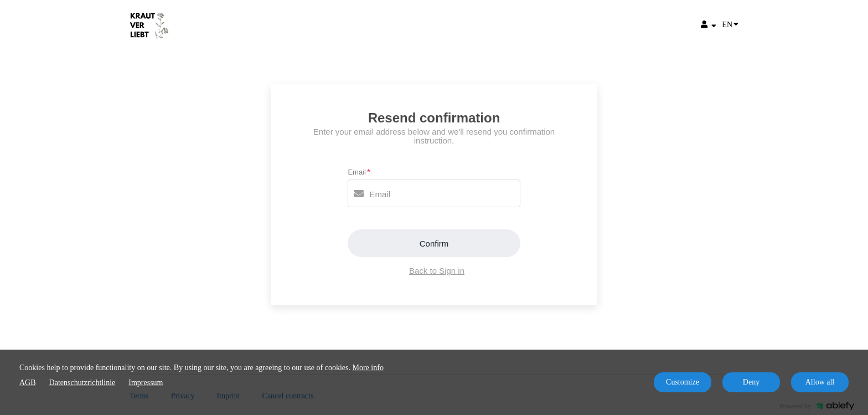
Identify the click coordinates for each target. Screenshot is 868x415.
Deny (751, 382)
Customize (683, 382)
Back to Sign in (437, 271)
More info (368, 368)
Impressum (146, 383)
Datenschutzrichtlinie (82, 383)
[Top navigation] (709, 26)
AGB (28, 383)
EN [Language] (730, 24)
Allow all (820, 382)
